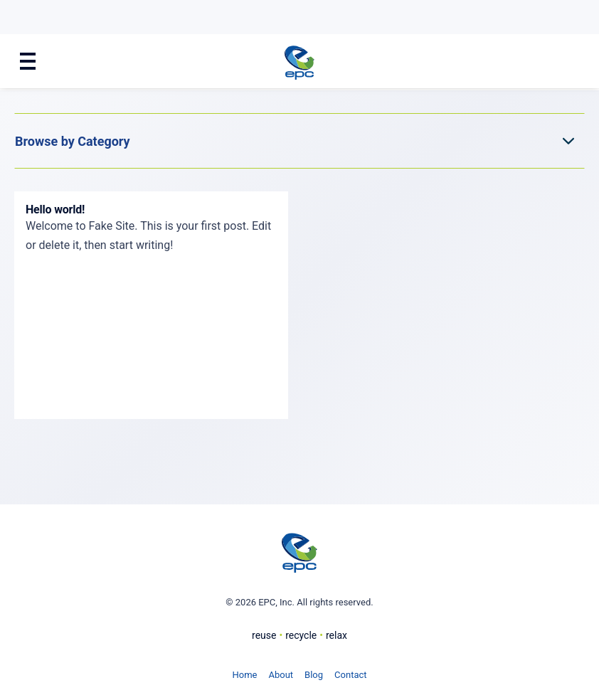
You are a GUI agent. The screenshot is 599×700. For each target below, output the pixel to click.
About (281, 675)
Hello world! (55, 210)
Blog (314, 675)
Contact (350, 675)
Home (244, 675)
